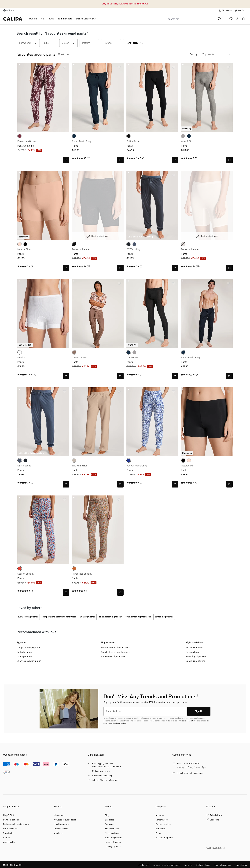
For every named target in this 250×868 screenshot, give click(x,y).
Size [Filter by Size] (51, 43)
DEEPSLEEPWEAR (86, 19)
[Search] (219, 19)
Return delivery (10, 829)
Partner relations (163, 824)
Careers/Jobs (162, 820)
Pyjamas (21, 643)
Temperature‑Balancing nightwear (59, 617)
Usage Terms (241, 865)
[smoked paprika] (74, 569)
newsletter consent (185, 721)
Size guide (109, 820)
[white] (20, 352)
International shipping (102, 776)
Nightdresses (108, 643)
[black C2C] (25, 244)
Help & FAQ (9, 815)
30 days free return (101, 771)
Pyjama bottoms (194, 648)
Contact (7, 838)
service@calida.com (193, 773)
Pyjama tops (192, 652)
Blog (107, 815)
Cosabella (214, 820)
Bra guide (109, 824)
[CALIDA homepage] (13, 19)
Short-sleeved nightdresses (116, 652)
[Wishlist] (231, 19)
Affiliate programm (164, 838)
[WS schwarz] (74, 244)
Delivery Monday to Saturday (105, 780)
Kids (51, 19)
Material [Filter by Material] (112, 43)
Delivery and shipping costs (16, 824)
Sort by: (194, 55)
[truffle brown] (74, 352)
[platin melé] (183, 136)
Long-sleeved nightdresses (115, 648)
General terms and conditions (167, 865)
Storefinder (8, 833)
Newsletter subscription (65, 820)
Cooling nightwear (195, 661)
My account (59, 815)
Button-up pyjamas (164, 617)
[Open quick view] (66, 160)
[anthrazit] (129, 244)
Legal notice (143, 865)
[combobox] (190, 19)
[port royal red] (20, 136)
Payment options (11, 820)
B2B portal (160, 829)
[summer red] (20, 569)
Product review (61, 829)
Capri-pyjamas (24, 657)
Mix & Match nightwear (110, 617)
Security (188, 865)
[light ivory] (183, 244)
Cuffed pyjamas (25, 652)
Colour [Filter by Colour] (70, 43)
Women (33, 19)
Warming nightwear (196, 657)
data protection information (115, 724)
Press (158, 833)
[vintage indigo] (134, 244)
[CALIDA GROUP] (227, 853)
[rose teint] (20, 244)
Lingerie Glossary (113, 842)
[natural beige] (74, 460)
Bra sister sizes (112, 829)
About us (160, 815)
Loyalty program (62, 824)
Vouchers (58, 833)
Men (43, 19)
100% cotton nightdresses (138, 617)
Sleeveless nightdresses (114, 657)
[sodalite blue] (129, 460)
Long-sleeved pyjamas (28, 648)
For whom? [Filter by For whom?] (29, 43)
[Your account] (237, 19)
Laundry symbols (113, 847)
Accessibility (9, 842)
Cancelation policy (222, 865)
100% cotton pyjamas (28, 617)
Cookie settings (203, 865)
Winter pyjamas (88, 617)
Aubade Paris (216, 815)
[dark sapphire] (74, 136)
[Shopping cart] (244, 19)
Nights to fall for (194, 643)
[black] (129, 136)
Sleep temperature (113, 838)
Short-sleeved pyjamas (29, 661)
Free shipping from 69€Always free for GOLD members (107, 765)
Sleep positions (112, 833)
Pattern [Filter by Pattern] (91, 43)
